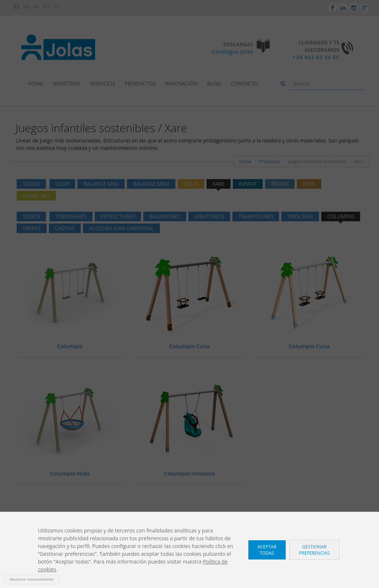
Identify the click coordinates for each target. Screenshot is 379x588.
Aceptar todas (267, 550)
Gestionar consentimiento (31, 579)
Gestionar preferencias (314, 550)
